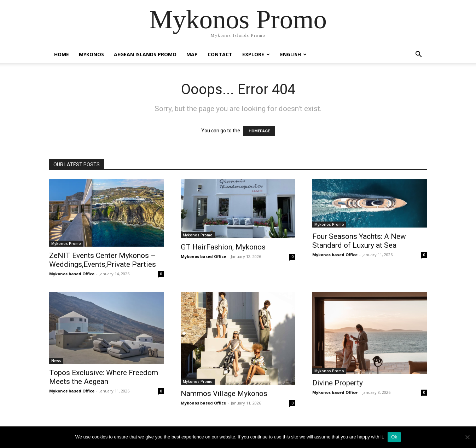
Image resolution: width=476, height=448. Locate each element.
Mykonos (91, 54)
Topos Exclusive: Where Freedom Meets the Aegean (104, 377)
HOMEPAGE (259, 131)
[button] (418, 55)
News (56, 361)
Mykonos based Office (72, 274)
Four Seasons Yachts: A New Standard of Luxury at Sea (359, 241)
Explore (256, 54)
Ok (394, 437)
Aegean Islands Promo (145, 54)
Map (192, 54)
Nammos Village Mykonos (224, 394)
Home (62, 54)
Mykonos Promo (66, 243)
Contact (220, 54)
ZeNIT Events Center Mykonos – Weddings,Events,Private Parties (103, 260)
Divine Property (338, 383)
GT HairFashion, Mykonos (223, 247)
